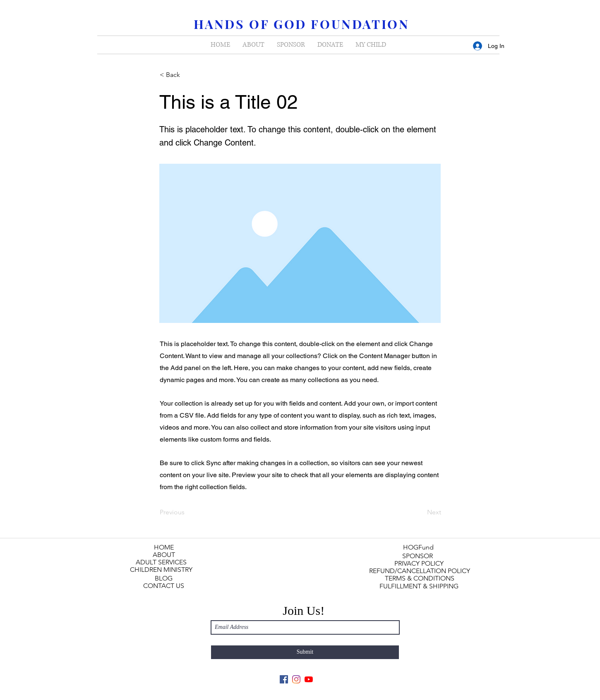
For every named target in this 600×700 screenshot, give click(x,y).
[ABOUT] (164, 555)
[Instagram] (296, 679)
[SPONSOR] (418, 556)
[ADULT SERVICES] (161, 562)
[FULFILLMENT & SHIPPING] (419, 586)
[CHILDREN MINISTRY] (161, 570)
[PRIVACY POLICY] (419, 564)
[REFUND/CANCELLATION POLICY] (420, 571)
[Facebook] (284, 679)
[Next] (420, 512)
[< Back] (187, 75)
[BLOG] (164, 578)
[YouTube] (309, 679)
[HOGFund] (418, 547)
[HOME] (164, 547)
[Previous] (187, 512)
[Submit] (305, 652)
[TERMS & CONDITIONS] (420, 578)
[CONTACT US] (164, 586)
